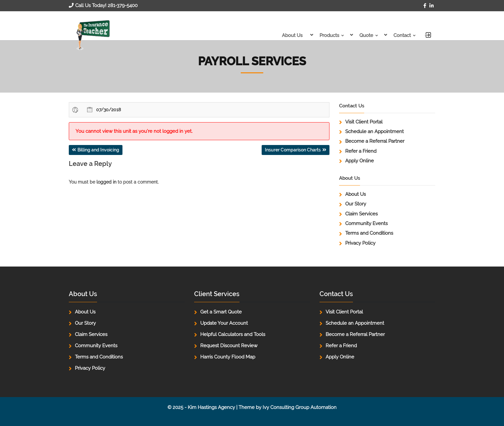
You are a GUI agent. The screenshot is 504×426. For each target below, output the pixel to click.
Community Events (366, 223)
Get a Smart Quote (221, 312)
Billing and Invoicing (98, 150)
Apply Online (360, 161)
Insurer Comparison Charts (293, 150)
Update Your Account (224, 323)
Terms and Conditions (369, 233)
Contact (402, 35)
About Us (292, 35)
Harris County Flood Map (228, 357)
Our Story (356, 204)
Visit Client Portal (364, 122)
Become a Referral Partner (375, 141)
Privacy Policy (360, 243)
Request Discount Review (229, 346)
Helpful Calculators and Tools (233, 334)
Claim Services (361, 214)
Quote (366, 35)
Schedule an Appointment (374, 131)
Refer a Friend (361, 151)
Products (329, 35)
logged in (106, 182)
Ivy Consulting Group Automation (300, 407)
